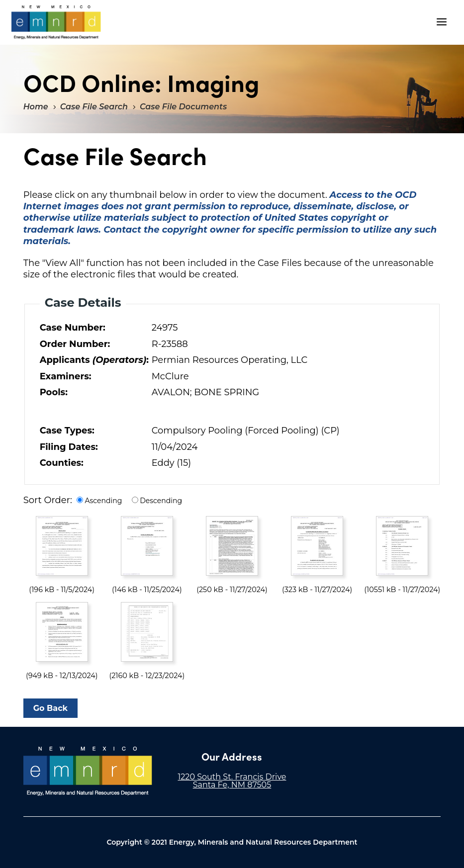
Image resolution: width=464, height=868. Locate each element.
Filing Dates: (69, 447)
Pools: (54, 392)
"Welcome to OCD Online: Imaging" (56, 22)
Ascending (103, 501)
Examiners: (66, 376)
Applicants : (93, 360)
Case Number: (73, 328)
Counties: (62, 463)
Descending (161, 501)
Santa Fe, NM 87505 (232, 785)
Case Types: (67, 431)
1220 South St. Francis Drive (232, 777)
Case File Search (94, 107)
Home (36, 107)
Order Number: (75, 344)
